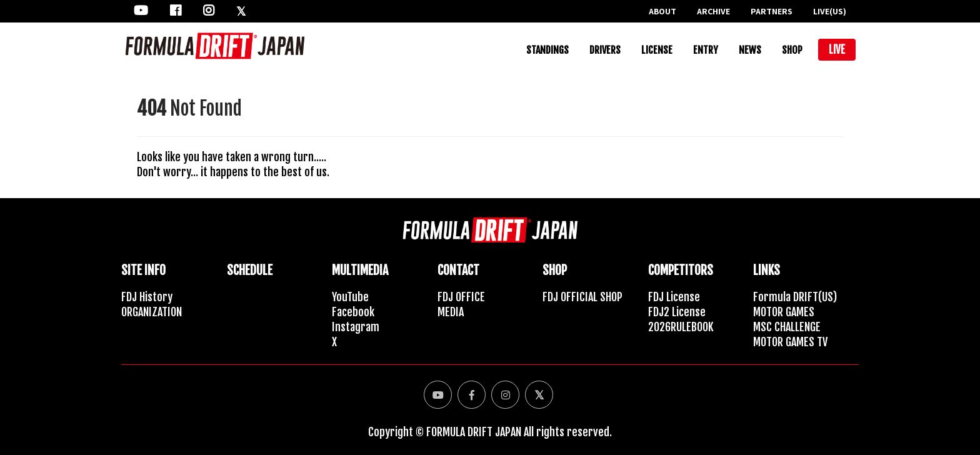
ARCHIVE (713, 11)
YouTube (350, 297)
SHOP (792, 50)
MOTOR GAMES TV (790, 342)
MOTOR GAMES (784, 312)
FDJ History (147, 297)
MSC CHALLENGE (787, 327)
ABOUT (662, 11)
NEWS (750, 50)
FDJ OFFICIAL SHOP (582, 297)
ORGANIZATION (152, 312)
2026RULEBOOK (681, 327)
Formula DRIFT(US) (795, 297)
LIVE (837, 50)
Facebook (353, 312)
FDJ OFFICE (461, 297)
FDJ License (674, 297)
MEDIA (451, 312)
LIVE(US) (830, 11)
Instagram (356, 327)
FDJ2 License (677, 312)
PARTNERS (772, 11)
